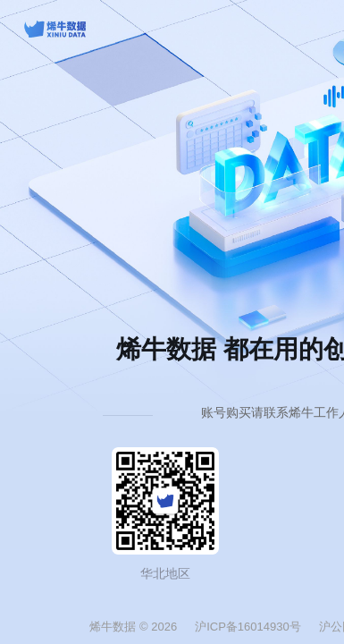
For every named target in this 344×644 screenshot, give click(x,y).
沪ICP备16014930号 (248, 627)
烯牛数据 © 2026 (133, 627)
